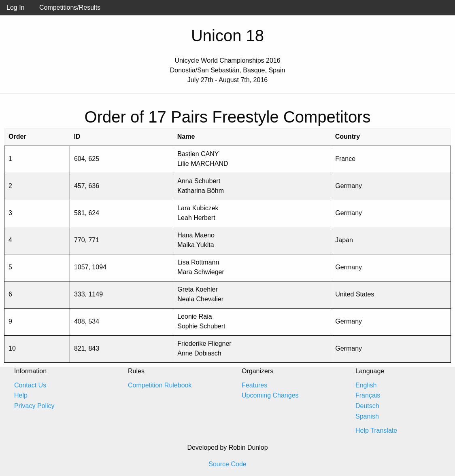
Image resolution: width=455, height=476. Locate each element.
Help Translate (376, 431)
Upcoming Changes (270, 395)
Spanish (367, 416)
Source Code (227, 464)
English (366, 385)
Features (254, 385)
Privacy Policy (34, 406)
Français (368, 395)
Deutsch (367, 406)
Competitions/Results (70, 7)
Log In (15, 7)
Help (21, 395)
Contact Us (30, 385)
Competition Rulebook (160, 385)
